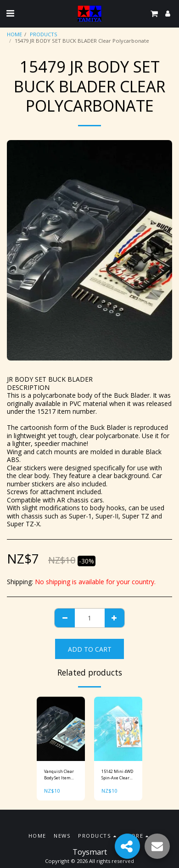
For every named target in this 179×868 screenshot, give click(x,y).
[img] (61, 729)
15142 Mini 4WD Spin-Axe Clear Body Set (117, 775)
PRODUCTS (44, 34)
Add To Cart (90, 649)
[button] (10, 13)
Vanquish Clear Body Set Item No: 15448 (59, 775)
